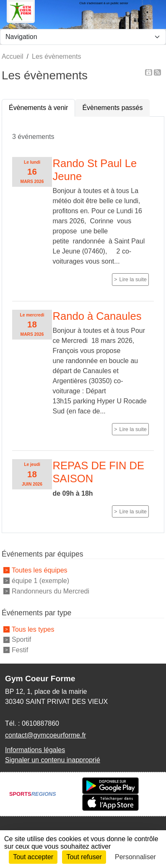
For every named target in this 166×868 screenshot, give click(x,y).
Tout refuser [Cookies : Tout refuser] (84, 857)
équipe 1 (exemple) (40, 581)
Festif (20, 650)
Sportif (21, 639)
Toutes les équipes (40, 570)
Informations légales (35, 750)
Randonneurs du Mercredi (51, 591)
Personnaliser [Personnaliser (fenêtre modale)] (135, 857)
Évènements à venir (38, 108)
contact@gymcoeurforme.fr (45, 735)
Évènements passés (112, 108)
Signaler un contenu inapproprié (53, 760)
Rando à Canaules (97, 316)
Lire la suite (133, 279)
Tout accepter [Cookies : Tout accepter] (33, 857)
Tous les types (33, 629)
